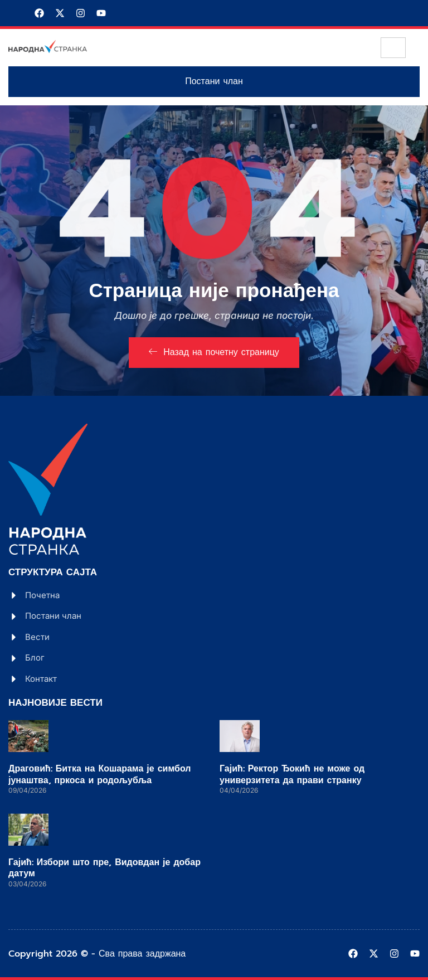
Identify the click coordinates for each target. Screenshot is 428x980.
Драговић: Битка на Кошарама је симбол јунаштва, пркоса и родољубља (99, 775)
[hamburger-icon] (393, 48)
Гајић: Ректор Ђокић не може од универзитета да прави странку (292, 775)
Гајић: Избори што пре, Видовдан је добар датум (104, 868)
